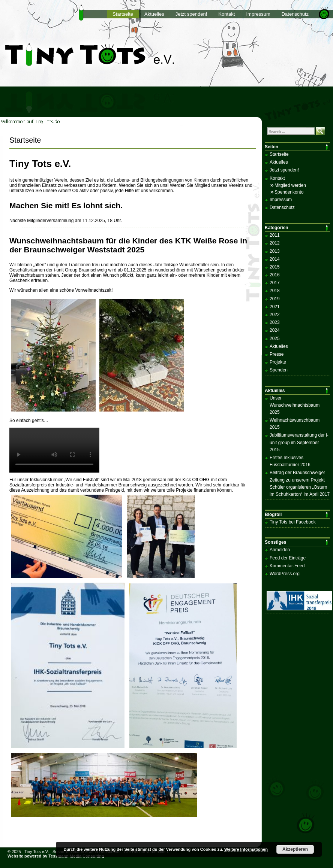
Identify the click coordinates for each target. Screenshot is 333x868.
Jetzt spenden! (191, 14)
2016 (275, 275)
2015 (275, 267)
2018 (275, 291)
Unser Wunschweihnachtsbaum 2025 (295, 405)
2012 (275, 243)
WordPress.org (285, 574)
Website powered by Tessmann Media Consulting (56, 856)
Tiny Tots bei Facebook (293, 522)
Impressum (258, 14)
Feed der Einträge (288, 558)
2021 (275, 307)
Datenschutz (295, 14)
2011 (275, 235)
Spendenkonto (289, 192)
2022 (275, 315)
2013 (275, 251)
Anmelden (280, 550)
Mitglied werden (290, 185)
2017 (275, 283)
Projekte (278, 362)
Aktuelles (154, 14)
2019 (275, 299)
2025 (275, 339)
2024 (275, 330)
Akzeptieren (295, 849)
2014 (275, 259)
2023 (275, 322)
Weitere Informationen (246, 849)
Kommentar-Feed (287, 566)
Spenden (279, 370)
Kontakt (226, 14)
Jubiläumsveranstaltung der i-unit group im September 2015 (299, 442)
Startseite (123, 14)
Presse (277, 354)
